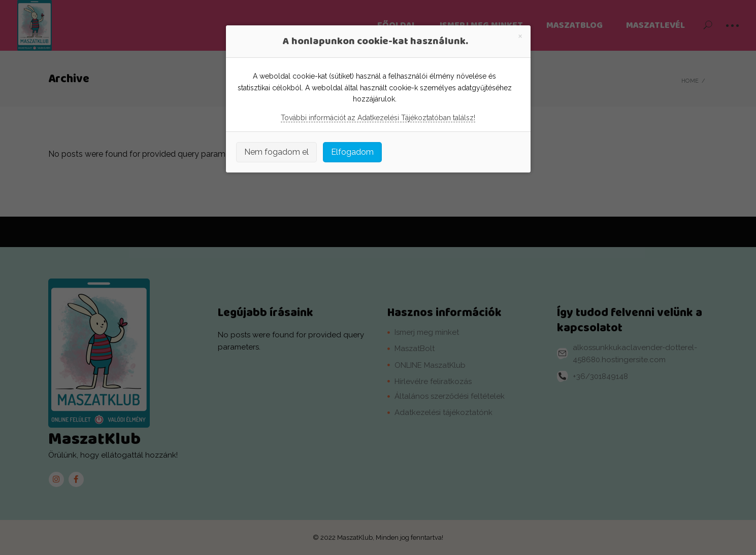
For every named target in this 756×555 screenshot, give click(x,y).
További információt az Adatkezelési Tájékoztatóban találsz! (378, 118)
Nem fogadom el (276, 152)
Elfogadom (352, 152)
